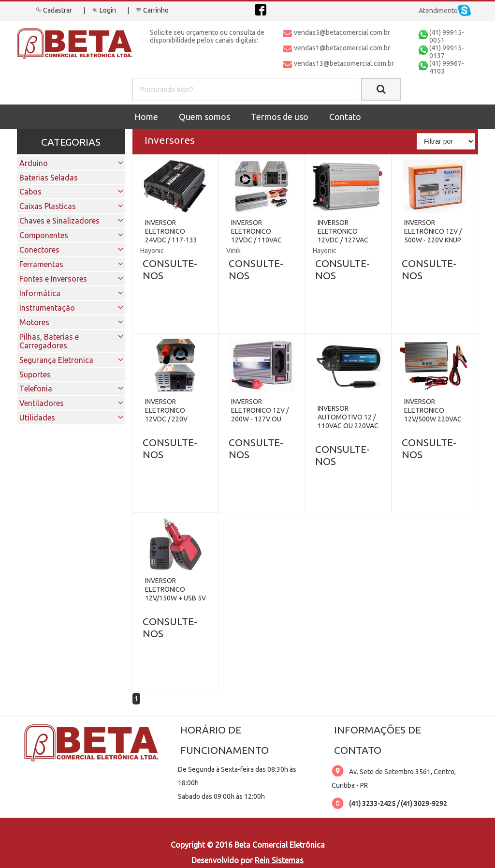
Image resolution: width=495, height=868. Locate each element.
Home (146, 117)
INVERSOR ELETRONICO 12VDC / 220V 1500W (166, 415)
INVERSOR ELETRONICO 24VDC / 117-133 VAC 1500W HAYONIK (171, 240)
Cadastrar (53, 10)
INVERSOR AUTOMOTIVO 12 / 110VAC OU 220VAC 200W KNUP (348, 421)
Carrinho (151, 10)
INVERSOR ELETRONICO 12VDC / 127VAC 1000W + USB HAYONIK (343, 240)
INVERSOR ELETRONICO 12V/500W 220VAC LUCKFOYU (433, 415)
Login (103, 10)
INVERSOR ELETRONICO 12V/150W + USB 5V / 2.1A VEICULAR (175, 594)
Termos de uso (280, 117)
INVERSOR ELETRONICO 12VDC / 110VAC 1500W (256, 236)
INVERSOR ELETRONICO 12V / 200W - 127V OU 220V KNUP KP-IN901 (260, 419)
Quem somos (204, 117)
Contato (345, 117)
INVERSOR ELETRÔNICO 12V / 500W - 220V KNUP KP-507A (433, 236)
